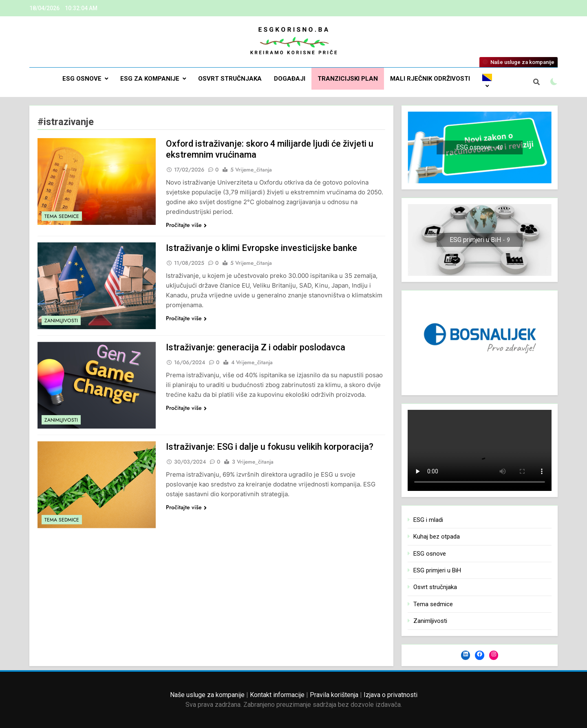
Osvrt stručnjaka (230, 79)
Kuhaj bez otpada (437, 537)
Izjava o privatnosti (391, 695)
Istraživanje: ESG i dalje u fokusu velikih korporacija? (270, 447)
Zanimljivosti (61, 321)
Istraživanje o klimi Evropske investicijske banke (262, 248)
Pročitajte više (186, 225)
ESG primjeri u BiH (437, 570)
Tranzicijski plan (348, 79)
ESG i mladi (428, 520)
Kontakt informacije (277, 695)
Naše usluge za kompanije (207, 695)
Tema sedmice (62, 216)
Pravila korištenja (334, 695)
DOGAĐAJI (290, 79)
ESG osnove (82, 79)
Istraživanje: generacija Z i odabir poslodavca (256, 347)
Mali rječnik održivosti (430, 79)
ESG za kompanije (150, 79)
